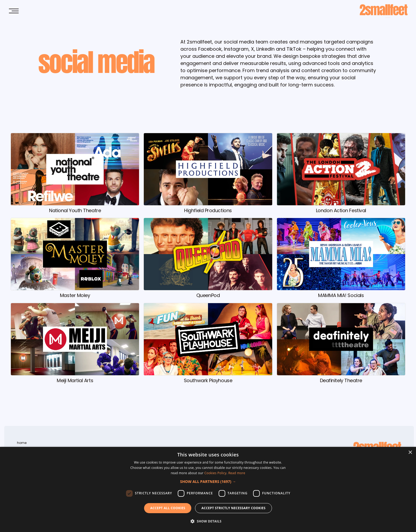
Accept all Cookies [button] (168, 508)
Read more (237, 473)
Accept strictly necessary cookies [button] (233, 508)
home (22, 443)
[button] (208, 482)
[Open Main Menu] (14, 11)
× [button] (410, 453)
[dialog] (208, 489)
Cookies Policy (215, 473)
